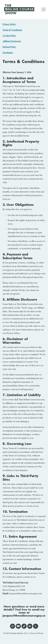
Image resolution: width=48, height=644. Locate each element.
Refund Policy (9, 47)
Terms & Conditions (12, 30)
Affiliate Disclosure (12, 41)
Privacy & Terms (37, 633)
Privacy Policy (9, 25)
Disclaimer (8, 53)
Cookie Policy (9, 36)
